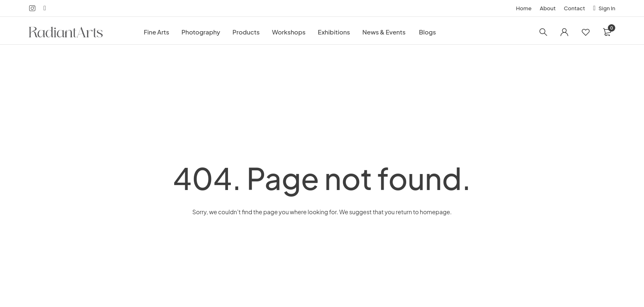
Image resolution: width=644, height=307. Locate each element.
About (548, 8)
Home (524, 8)
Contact (575, 8)
